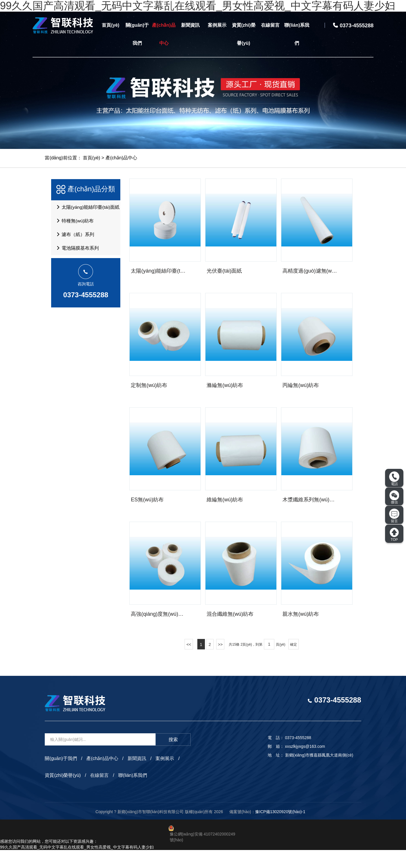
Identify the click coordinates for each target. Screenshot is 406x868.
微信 (394, 497)
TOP (394, 534)
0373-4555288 (86, 300)
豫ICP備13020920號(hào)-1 (280, 830)
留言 (394, 516)
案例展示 (217, 25)
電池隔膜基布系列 (76, 252)
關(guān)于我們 (137, 34)
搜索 (173, 758)
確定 (294, 662)
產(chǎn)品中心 (164, 34)
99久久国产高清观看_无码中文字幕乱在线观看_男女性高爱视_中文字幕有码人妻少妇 (77, 865)
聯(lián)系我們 (297, 34)
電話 (394, 479)
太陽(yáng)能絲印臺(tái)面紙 (87, 208)
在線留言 (270, 25)
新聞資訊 (190, 25)
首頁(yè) (110, 25)
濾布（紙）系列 (74, 237)
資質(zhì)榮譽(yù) (244, 34)
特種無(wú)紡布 (74, 223)
